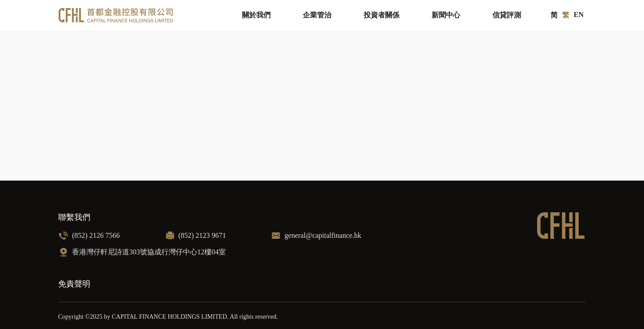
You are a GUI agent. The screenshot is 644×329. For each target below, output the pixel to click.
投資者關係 (381, 15)
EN (579, 15)
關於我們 (256, 15)
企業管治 (317, 15)
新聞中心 (446, 15)
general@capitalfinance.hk (323, 235)
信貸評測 (507, 15)
